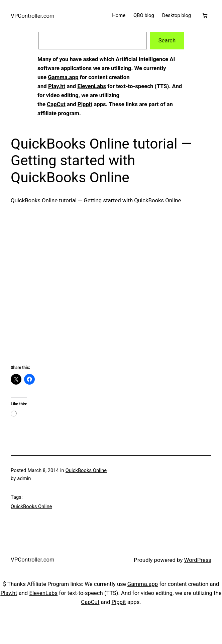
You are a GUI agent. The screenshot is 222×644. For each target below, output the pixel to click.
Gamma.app (63, 77)
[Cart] (205, 16)
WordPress (198, 560)
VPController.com (33, 16)
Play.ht (57, 86)
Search (167, 40)
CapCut (56, 104)
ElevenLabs (92, 86)
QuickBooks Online (86, 470)
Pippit (85, 104)
